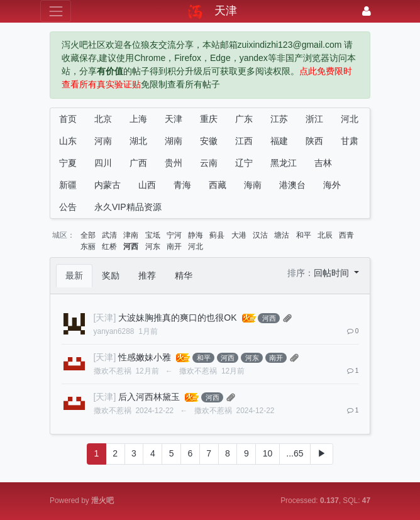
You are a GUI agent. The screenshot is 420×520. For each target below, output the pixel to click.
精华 (184, 275)
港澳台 (292, 185)
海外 (332, 185)
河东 (153, 246)
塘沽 (282, 235)
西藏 (218, 185)
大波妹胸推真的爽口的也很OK (177, 318)
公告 (68, 207)
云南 (209, 163)
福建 (279, 141)
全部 (88, 235)
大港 (239, 235)
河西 (131, 246)
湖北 (138, 141)
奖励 (111, 275)
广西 (138, 163)
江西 (244, 141)
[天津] (105, 318)
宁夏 (68, 163)
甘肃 (350, 141)
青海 (182, 185)
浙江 (314, 119)
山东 (68, 141)
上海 (138, 119)
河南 (103, 141)
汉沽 (260, 235)
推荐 (147, 275)
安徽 (209, 141)
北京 (103, 119)
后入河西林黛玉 (149, 397)
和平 (304, 235)
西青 (346, 235)
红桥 (109, 246)
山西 (147, 185)
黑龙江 (284, 163)
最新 (74, 275)
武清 (109, 235)
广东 (244, 119)
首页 (68, 119)
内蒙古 (108, 185)
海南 (253, 185)
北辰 (325, 235)
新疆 (68, 185)
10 (268, 453)
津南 (131, 235)
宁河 (174, 235)
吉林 (323, 163)
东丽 (88, 246)
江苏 (279, 119)
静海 (196, 235)
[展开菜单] (56, 11)
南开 (174, 246)
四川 (103, 163)
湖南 (174, 141)
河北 (350, 119)
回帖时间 (333, 273)
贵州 (174, 163)
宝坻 (153, 235)
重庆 (209, 119)
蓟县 (217, 235)
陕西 (314, 141)
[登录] (367, 11)
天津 (174, 119)
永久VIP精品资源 (128, 207)
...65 (295, 453)
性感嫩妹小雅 (145, 357)
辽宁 (244, 163)
